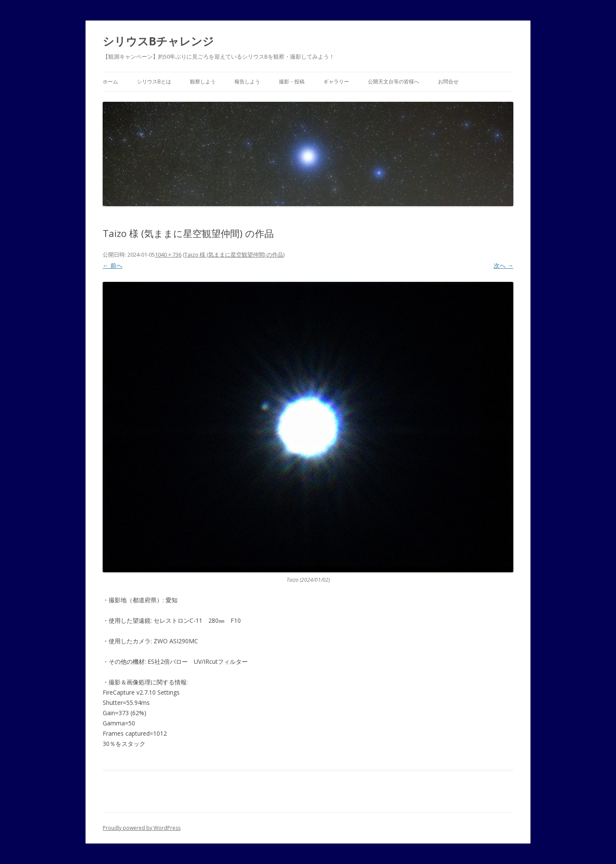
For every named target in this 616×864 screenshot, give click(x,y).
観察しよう (203, 81)
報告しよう (247, 81)
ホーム (110, 81)
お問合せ (448, 81)
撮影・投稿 (292, 81)
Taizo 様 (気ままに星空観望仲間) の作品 (234, 254)
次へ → (503, 265)
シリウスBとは (154, 81)
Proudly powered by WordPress (142, 828)
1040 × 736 (168, 254)
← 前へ (113, 265)
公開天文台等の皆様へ (394, 81)
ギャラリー (336, 81)
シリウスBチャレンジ (158, 41)
